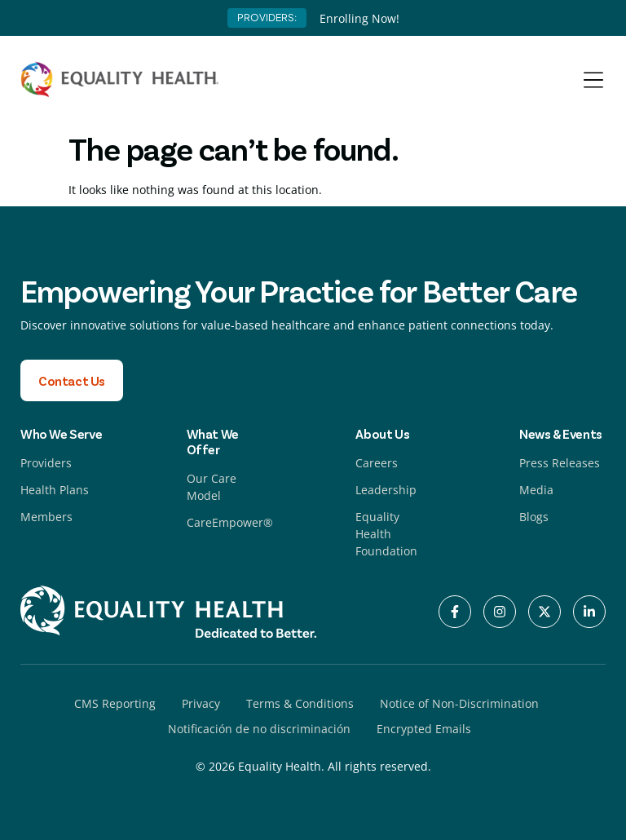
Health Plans (55, 490)
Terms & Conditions (300, 703)
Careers (377, 463)
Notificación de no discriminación (259, 729)
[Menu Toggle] (593, 80)
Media (536, 490)
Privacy (201, 703)
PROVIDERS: (267, 18)
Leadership (386, 490)
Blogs (534, 517)
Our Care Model (212, 487)
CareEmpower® (230, 522)
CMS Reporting (115, 703)
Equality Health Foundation (386, 534)
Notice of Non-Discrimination (459, 703)
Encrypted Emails (424, 729)
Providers (46, 463)
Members (46, 517)
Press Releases (560, 463)
